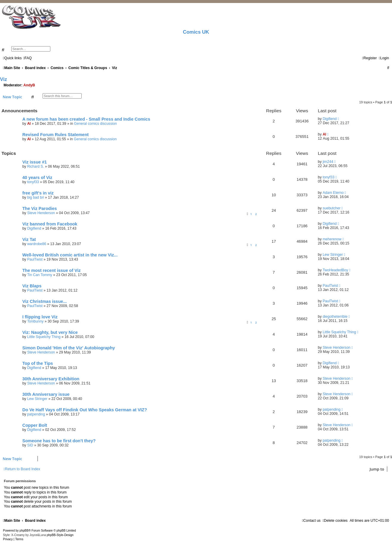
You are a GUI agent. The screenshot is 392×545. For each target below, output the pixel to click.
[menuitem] (28, 58)
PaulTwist (35, 259)
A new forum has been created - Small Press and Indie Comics (86, 119)
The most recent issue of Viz (52, 270)
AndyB (29, 85)
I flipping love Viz (40, 317)
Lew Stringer (333, 255)
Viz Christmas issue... (45, 301)
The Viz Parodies (40, 208)
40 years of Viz (37, 177)
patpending (36, 414)
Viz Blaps (32, 286)
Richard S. (35, 166)
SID (30, 445)
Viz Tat (29, 239)
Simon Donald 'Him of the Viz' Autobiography (69, 348)
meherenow (332, 239)
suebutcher (332, 208)
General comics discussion (96, 124)
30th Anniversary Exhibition (51, 379)
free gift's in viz (38, 193)
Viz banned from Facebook (50, 224)
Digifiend (330, 119)
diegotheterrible (335, 317)
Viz (4, 79)
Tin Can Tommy (40, 275)
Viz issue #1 (35, 162)
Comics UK (196, 32)
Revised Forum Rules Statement (56, 135)
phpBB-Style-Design (60, 535)
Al (29, 124)
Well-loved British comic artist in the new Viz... (70, 255)
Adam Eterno (333, 193)
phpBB (24, 531)
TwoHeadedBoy (335, 270)
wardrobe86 (37, 244)
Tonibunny (35, 321)
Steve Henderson (41, 213)
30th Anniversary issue (46, 394)
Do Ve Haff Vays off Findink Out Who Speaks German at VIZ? (85, 410)
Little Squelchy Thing (44, 337)
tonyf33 (33, 182)
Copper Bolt (35, 425)
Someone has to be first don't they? (59, 441)
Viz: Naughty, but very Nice (50, 332)
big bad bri (35, 197)
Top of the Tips (38, 363)
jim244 (328, 162)
